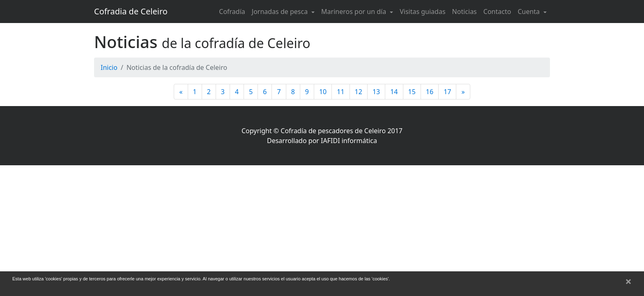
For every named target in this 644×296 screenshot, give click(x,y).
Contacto (497, 12)
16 (430, 92)
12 (359, 92)
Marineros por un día (354, 12)
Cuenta (529, 12)
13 (376, 92)
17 (447, 92)
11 (340, 92)
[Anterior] (181, 92)
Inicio (109, 67)
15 (412, 92)
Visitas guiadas (422, 12)
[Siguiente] (463, 92)
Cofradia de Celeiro (131, 11)
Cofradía (232, 12)
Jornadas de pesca (281, 12)
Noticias (465, 12)
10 (323, 92)
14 (394, 92)
